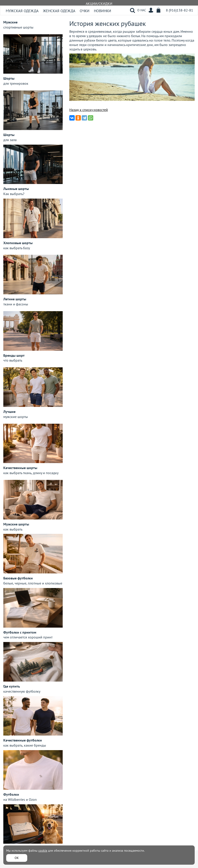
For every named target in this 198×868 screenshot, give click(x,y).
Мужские (10, 22)
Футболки (11, 794)
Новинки (103, 11)
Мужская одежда (22, 11)
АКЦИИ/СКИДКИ (99, 4)
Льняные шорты (16, 189)
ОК (17, 858)
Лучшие (9, 412)
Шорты (9, 78)
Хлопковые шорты (18, 243)
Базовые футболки (18, 578)
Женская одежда (59, 11)
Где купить (12, 686)
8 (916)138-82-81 (180, 10)
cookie (43, 851)
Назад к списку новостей (89, 110)
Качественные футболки (23, 740)
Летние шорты (15, 299)
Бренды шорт (14, 355)
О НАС (142, 10)
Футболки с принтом (20, 632)
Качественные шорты (20, 468)
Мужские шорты (16, 524)
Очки (85, 11)
